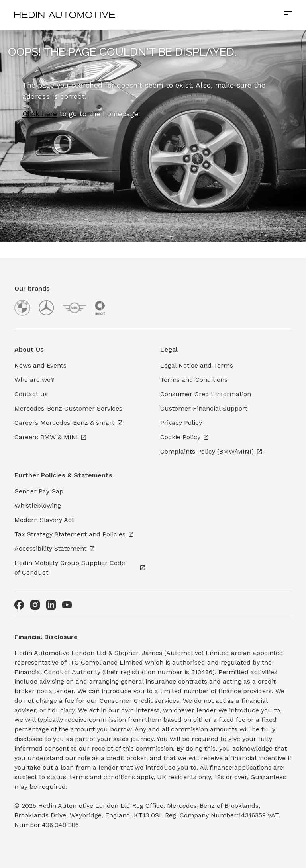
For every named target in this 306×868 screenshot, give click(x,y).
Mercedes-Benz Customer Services (68, 408)
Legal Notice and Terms (197, 365)
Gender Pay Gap (39, 491)
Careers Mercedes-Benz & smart (69, 423)
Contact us (31, 394)
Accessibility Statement (55, 548)
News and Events (40, 365)
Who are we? (34, 380)
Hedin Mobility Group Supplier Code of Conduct (80, 568)
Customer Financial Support (204, 408)
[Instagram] (35, 605)
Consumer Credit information (206, 394)
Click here (40, 114)
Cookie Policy (185, 437)
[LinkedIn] (51, 605)
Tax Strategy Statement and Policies (74, 534)
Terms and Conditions (194, 380)
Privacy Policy (181, 423)
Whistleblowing (38, 505)
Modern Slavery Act (44, 520)
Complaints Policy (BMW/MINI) (211, 451)
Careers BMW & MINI (51, 437)
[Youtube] (67, 605)
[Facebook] (19, 605)
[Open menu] (291, 15)
